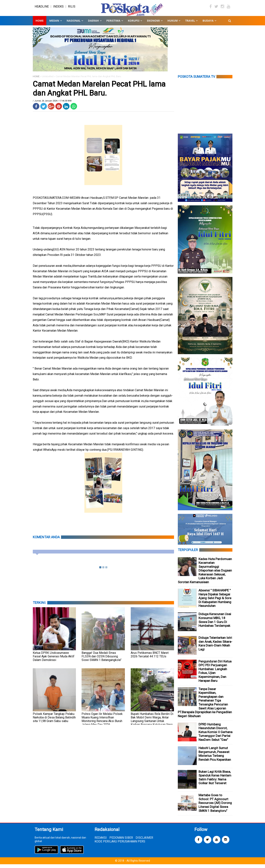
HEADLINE (42, 8)
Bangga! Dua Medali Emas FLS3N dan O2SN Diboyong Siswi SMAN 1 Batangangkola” (102, 660)
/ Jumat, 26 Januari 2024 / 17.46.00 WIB (52, 105)
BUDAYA (208, 24)
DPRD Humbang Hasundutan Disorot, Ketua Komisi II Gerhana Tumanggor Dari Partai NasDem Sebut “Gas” (215, 736)
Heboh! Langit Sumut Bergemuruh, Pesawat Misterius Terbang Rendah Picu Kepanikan (215, 758)
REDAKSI (101, 841)
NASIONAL (74, 24)
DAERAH (93, 24)
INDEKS (58, 8)
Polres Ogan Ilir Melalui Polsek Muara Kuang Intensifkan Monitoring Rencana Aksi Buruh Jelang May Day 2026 (102, 723)
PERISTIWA (113, 24)
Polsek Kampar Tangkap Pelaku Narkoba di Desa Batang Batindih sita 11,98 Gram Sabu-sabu (54, 721)
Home (40, 24)
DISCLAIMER (144, 841)
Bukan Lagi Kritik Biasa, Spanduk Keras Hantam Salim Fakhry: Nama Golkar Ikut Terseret (215, 781)
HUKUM (173, 24)
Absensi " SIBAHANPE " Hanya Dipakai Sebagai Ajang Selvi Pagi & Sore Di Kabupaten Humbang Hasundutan (215, 602)
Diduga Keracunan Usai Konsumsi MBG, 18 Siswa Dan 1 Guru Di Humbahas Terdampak (215, 624)
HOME (36, 80)
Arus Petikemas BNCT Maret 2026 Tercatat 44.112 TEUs (150, 658)
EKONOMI (153, 24)
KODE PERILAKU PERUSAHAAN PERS (120, 845)
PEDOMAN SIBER (121, 841)
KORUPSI (134, 24)
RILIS (72, 8)
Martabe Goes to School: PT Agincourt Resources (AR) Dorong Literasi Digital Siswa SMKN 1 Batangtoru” (215, 807)
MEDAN (54, 24)
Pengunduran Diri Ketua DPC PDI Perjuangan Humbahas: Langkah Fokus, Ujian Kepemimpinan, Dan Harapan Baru (215, 675)
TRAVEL (190, 24)
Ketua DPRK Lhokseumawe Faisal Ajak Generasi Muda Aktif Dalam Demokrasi (54, 660)
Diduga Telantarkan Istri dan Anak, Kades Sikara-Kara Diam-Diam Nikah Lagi (215, 647)
